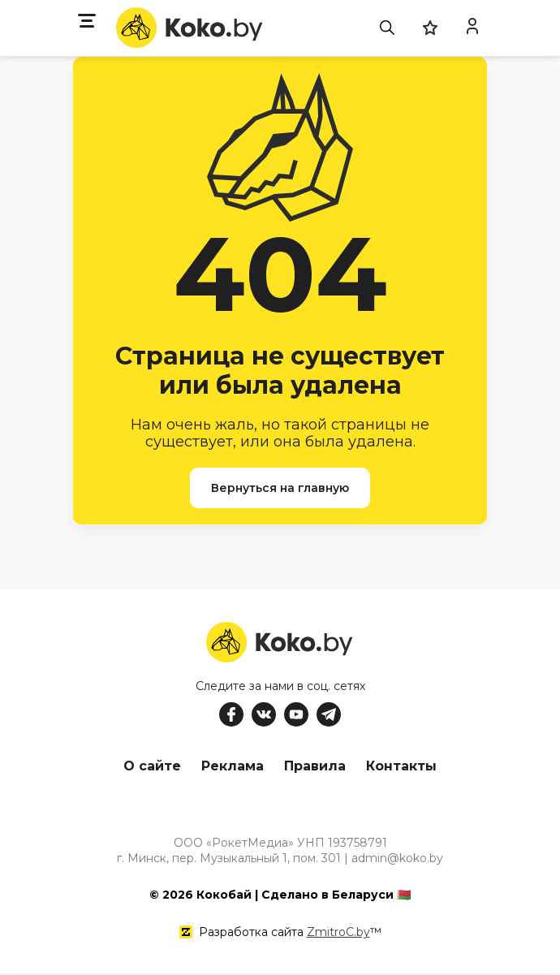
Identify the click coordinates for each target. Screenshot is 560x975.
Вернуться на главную (280, 488)
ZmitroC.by (338, 934)
